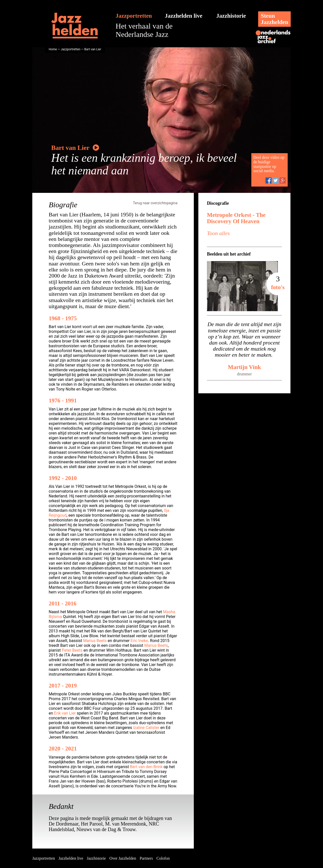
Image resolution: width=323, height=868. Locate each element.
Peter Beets (72, 650)
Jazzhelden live (184, 16)
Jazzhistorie (231, 16)
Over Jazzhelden (123, 858)
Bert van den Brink (146, 767)
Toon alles (218, 233)
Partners (146, 858)
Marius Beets (95, 641)
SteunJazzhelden (274, 19)
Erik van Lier (65, 713)
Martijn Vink (244, 367)
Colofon (163, 858)
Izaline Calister (146, 728)
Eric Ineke (139, 641)
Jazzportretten (134, 16)
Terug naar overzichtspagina (155, 203)
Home (53, 49)
